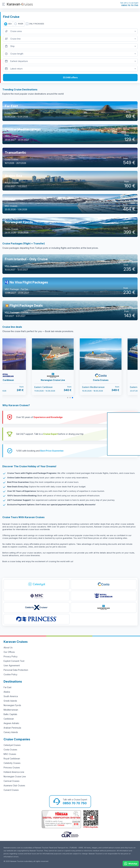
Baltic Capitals (10, 714)
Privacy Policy (11, 656)
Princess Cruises (12, 768)
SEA (10, 24)
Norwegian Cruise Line (15, 776)
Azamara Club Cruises (14, 785)
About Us (8, 647)
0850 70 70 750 (130, 5)
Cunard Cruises (11, 790)
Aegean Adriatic (11, 723)
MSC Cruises (10, 754)
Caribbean (9, 719)
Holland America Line (14, 772)
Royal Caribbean (12, 759)
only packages (37, 24)
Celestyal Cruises (12, 745)
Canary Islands (11, 732)
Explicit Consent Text (14, 661)
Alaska (7, 692)
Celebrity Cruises (12, 763)
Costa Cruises (10, 750)
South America (11, 696)
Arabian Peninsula (12, 728)
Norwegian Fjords (12, 705)
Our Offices (9, 652)
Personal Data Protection (16, 670)
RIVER (21, 24)
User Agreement (12, 665)
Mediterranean (11, 710)
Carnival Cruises (12, 781)
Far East (7, 687)
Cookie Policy (10, 674)
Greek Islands (10, 701)
